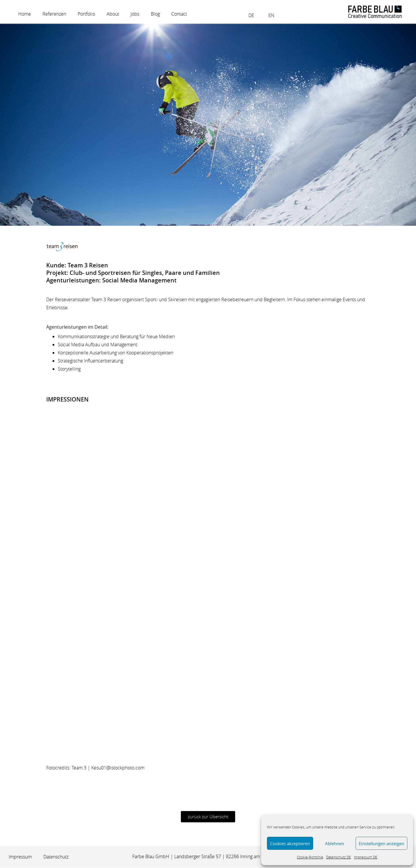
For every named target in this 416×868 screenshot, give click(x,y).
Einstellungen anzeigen (381, 843)
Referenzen (54, 14)
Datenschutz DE (339, 857)
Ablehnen (335, 843)
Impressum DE (366, 857)
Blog (155, 14)
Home (25, 14)
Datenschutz (56, 857)
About (113, 14)
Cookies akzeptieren (290, 843)
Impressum (20, 857)
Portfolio (86, 14)
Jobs (135, 14)
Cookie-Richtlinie (310, 857)
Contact (179, 14)
